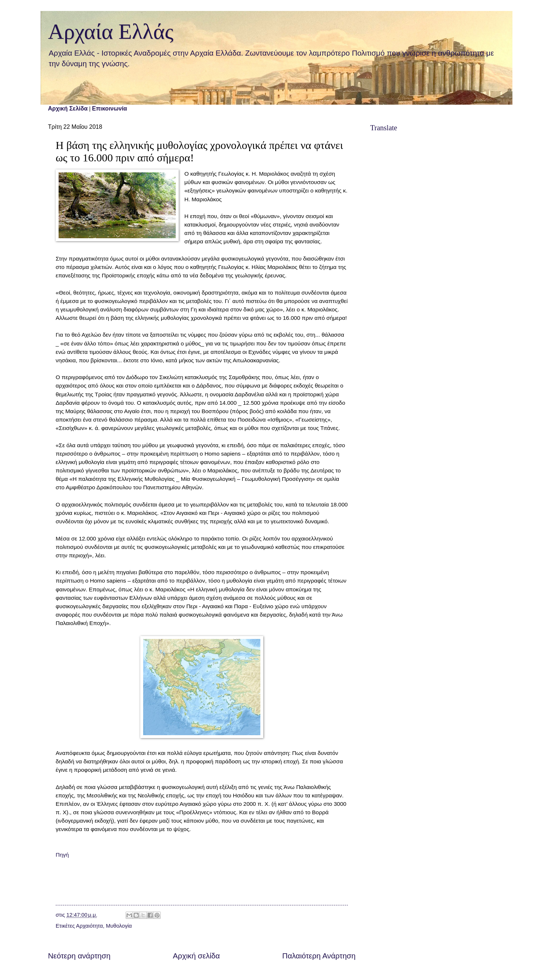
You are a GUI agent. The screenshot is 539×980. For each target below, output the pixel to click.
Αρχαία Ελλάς (111, 31)
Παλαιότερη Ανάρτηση (319, 956)
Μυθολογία (119, 926)
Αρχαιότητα (90, 926)
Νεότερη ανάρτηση (79, 956)
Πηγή (62, 855)
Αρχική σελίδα (196, 956)
